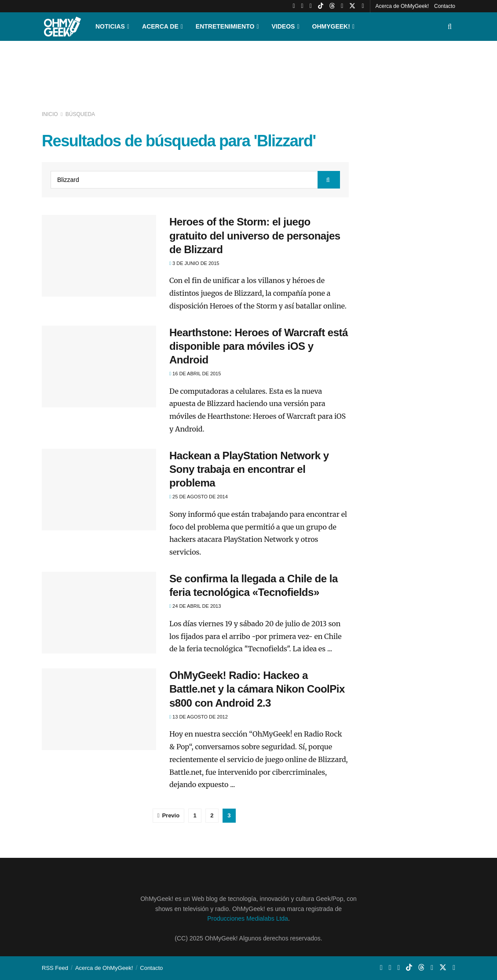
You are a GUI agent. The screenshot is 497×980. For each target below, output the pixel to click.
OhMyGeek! (331, 26)
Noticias (110, 26)
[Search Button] (450, 27)
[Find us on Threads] (332, 6)
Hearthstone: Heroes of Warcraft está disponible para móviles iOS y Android (259, 346)
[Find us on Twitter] (352, 6)
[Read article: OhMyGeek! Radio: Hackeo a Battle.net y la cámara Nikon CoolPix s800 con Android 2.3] (99, 709)
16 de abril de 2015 (195, 374)
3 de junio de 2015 (194, 263)
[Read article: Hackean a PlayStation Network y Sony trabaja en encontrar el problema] (99, 490)
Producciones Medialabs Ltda (248, 918)
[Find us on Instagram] (302, 6)
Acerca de (160, 26)
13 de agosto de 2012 (199, 717)
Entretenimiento (225, 26)
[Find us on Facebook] (363, 6)
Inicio (51, 114)
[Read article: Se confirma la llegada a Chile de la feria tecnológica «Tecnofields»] (99, 613)
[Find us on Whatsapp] (311, 6)
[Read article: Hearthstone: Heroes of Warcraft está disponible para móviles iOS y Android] (99, 367)
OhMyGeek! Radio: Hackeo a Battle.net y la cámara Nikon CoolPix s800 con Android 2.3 (257, 689)
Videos (283, 26)
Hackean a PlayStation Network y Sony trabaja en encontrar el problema (249, 469)
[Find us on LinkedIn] (342, 6)
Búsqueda (80, 114)
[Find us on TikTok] (321, 6)
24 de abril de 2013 (195, 606)
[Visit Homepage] (62, 27)
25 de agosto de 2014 (199, 497)
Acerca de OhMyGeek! (402, 6)
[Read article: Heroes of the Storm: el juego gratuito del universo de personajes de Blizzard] (99, 256)
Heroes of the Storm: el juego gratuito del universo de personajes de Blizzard (255, 235)
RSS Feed (55, 968)
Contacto (445, 6)
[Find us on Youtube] (294, 6)
